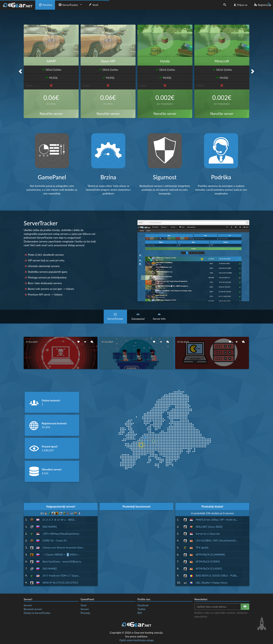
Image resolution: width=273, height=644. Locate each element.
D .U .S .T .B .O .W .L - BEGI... (59, 520)
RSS (140, 613)
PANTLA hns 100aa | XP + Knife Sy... (217, 520)
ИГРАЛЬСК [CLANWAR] (210, 554)
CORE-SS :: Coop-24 (54, 540)
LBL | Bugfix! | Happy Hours (212, 582)
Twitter (142, 609)
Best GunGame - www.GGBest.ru (62, 561)
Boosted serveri (33, 609)
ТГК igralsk (202, 547)
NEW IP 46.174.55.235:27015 (60, 582)
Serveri (28, 605)
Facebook (143, 605)
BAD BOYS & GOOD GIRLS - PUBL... (217, 575)
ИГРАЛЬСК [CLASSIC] (209, 568)
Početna (45, 5)
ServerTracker (68, 5)
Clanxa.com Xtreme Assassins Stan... (63, 547)
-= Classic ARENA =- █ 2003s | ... (62, 554)
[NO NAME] (50, 527)
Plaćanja (85, 613)
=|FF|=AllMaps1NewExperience (61, 534)
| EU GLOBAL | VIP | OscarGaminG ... (217, 540)
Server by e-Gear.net (208, 534)
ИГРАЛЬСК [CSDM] (208, 561)
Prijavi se (240, 5)
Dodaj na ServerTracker (37, 613)
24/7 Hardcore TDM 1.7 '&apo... (61, 575)
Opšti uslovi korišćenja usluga (136, 640)
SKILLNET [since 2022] (209, 527)
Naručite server (51, 114)
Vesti (93, 5)
